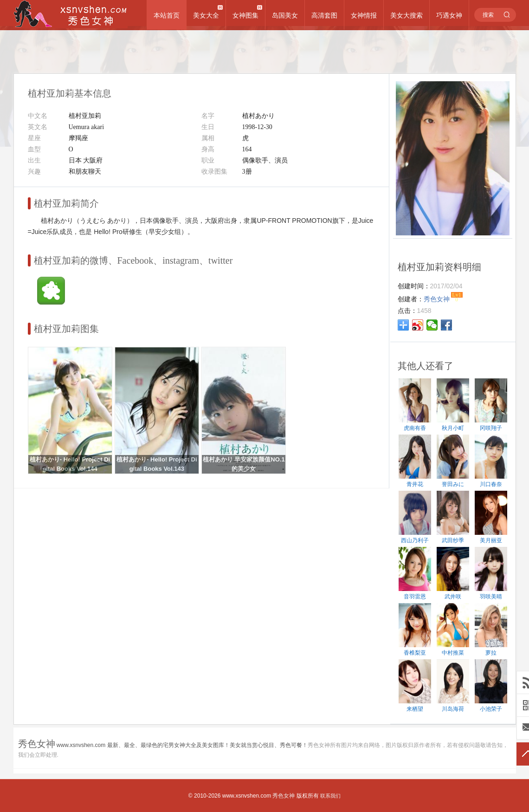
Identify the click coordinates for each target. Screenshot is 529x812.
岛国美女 (285, 15)
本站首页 (167, 15)
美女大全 (206, 15)
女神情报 (364, 15)
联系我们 (330, 796)
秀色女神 (284, 796)
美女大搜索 (406, 15)
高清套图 (324, 15)
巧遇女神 (449, 15)
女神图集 (245, 15)
